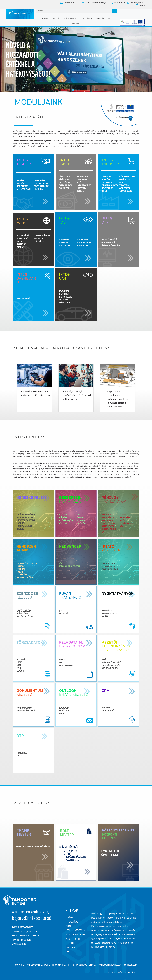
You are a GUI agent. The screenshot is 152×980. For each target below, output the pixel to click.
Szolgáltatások (71, 18)
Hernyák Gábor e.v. (131, 972)
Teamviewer (70, 948)
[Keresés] (115, 11)
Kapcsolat (100, 18)
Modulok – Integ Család (75, 930)
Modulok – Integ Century (76, 935)
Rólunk (56, 18)
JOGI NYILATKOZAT (113, 965)
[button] (73, 90)
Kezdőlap (45, 18)
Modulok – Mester (73, 939)
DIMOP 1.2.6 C (77, 23)
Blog (110, 18)
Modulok (87, 18)
